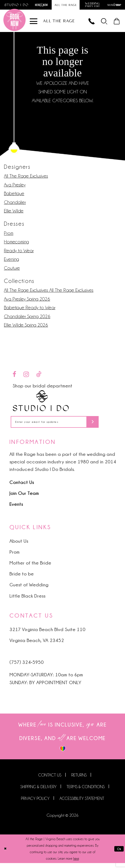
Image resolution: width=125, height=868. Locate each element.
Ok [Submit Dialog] (119, 854)
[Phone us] (87, 23)
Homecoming (16, 245)
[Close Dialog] (6, 854)
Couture (12, 271)
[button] (101, 23)
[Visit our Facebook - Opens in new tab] (14, 377)
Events (16, 509)
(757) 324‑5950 (26, 667)
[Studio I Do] (41, 404)
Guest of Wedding (29, 590)
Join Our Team (24, 498)
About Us (19, 546)
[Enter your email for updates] (63, 426)
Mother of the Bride (30, 568)
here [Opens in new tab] (76, 863)
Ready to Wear (19, 253)
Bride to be (22, 579)
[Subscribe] (107, 426)
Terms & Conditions (86, 792)
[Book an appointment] (15, 23)
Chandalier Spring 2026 (27, 319)
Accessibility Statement (82, 803)
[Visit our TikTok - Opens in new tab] (39, 377)
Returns (79, 780)
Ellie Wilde (14, 214)
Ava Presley (15, 188)
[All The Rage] (59, 23)
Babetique (14, 196)
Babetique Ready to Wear (30, 311)
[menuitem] (101, 23)
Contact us (50, 780)
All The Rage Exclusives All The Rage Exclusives (49, 293)
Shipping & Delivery (38, 792)
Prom (9, 236)
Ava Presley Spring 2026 (27, 302)
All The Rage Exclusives (26, 179)
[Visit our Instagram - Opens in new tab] (26, 377)
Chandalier (15, 205)
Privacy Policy (35, 803)
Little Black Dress (27, 601)
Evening (11, 262)
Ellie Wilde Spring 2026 (26, 328)
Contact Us (22, 487)
